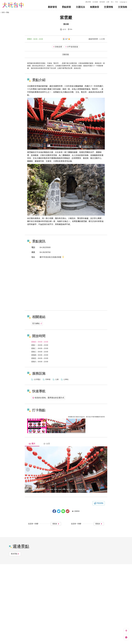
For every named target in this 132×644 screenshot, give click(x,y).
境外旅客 (102, 2)
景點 (8, 12)
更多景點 (15, 554)
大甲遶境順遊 (72, 47)
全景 (47, 444)
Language (123, 2)
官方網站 (37, 323)
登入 (112, 2)
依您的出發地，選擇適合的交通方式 (48, 398)
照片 (32, 444)
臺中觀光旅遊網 (13, 5)
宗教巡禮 (58, 47)
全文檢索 (95, 2)
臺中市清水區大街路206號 (52, 257)
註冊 (108, 2)
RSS (117, 2)
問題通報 (100, 503)
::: (83, 2)
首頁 (3, 12)
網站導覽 (88, 2)
